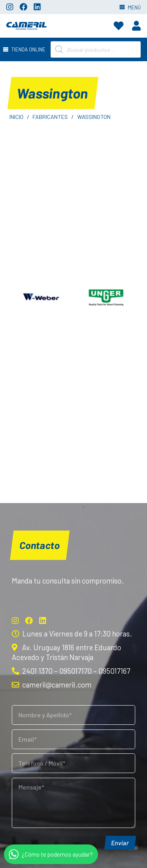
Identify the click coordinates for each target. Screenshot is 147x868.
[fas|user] (136, 26)
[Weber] (41, 297)
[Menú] (26, 49)
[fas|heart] (119, 26)
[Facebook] (24, 7)
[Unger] (106, 297)
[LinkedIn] (37, 7)
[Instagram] (10, 7)
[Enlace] (26, 26)
